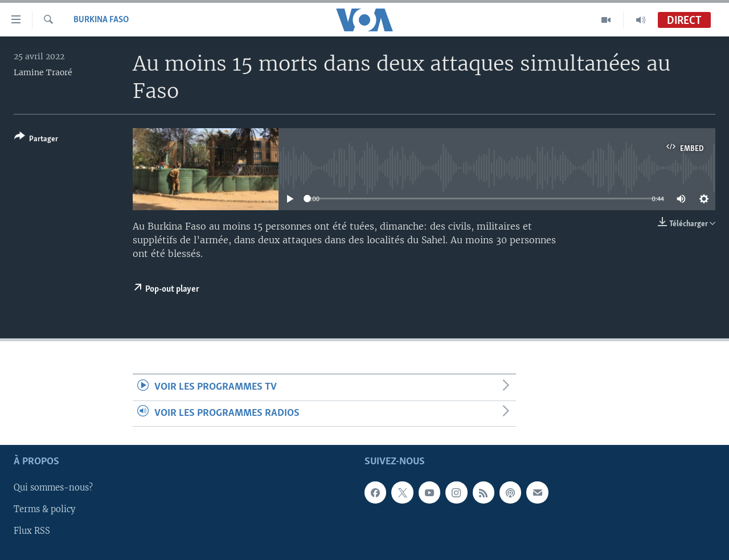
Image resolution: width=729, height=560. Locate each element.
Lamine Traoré (43, 72)
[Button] (36, 140)
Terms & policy (44, 509)
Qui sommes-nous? (53, 488)
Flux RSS (32, 531)
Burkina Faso (101, 20)
